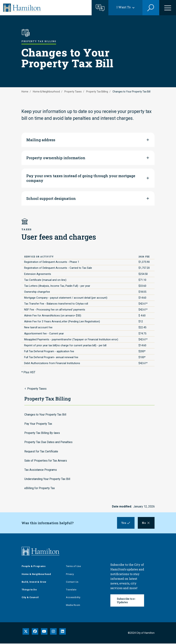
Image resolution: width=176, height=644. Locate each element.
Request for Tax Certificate (41, 451)
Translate (71, 590)
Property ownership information (56, 158)
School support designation (51, 198)
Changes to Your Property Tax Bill (45, 415)
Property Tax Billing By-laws (42, 433)
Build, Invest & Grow (34, 582)
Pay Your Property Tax (38, 424)
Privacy (70, 575)
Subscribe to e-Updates (126, 601)
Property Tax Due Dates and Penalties (48, 442)
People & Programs (34, 567)
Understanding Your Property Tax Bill (47, 479)
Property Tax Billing (97, 92)
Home (25, 92)
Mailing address (41, 140)
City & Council (30, 598)
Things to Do (29, 590)
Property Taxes (73, 92)
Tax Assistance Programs (41, 470)
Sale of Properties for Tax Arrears (46, 461)
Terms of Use (73, 567)
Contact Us (72, 582)
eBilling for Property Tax (40, 488)
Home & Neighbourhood (46, 92)
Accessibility (73, 598)
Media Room (73, 606)
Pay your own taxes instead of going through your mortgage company (81, 178)
